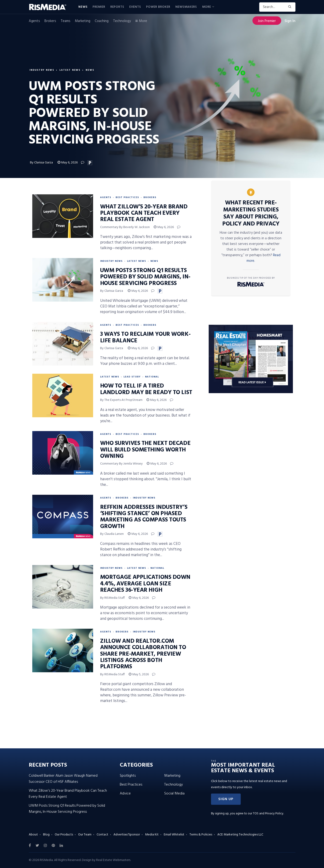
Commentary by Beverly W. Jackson (125, 227)
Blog (46, 835)
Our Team (85, 835)
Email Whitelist (174, 835)
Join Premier (267, 21)
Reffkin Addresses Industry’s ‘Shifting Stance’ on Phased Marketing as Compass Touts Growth (144, 517)
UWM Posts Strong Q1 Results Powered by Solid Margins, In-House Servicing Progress (145, 277)
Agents (34, 21)
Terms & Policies (201, 835)
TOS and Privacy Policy (268, 814)
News (83, 7)
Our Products (64, 835)
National (152, 377)
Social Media (174, 794)
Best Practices (127, 197)
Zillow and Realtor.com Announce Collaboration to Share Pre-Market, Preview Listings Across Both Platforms (143, 654)
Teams (66, 21)
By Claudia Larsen (112, 534)
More (207, 7)
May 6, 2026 (68, 163)
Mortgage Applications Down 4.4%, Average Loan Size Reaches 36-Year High (145, 584)
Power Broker (158, 7)
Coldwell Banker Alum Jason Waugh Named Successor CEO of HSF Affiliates (63, 779)
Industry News (42, 70)
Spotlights (128, 776)
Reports (117, 7)
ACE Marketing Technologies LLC (240, 835)
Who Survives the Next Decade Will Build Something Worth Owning (145, 450)
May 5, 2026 (139, 674)
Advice (125, 794)
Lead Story (132, 377)
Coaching (102, 21)
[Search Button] (291, 7)
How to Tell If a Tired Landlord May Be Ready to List (146, 389)
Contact (102, 835)
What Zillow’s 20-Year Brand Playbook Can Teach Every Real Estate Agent (144, 213)
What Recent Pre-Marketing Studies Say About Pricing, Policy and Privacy (251, 214)
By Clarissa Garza (42, 163)
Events (135, 7)
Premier (99, 7)
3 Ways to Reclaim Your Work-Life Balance (145, 338)
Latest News (71, 70)
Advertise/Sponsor (127, 835)
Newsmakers (186, 7)
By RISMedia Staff (112, 598)
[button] (226, 799)
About (33, 835)
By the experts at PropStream (121, 400)
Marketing (83, 21)
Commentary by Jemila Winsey (121, 464)
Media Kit (152, 835)
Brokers (50, 21)
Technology (122, 21)
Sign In (290, 21)
